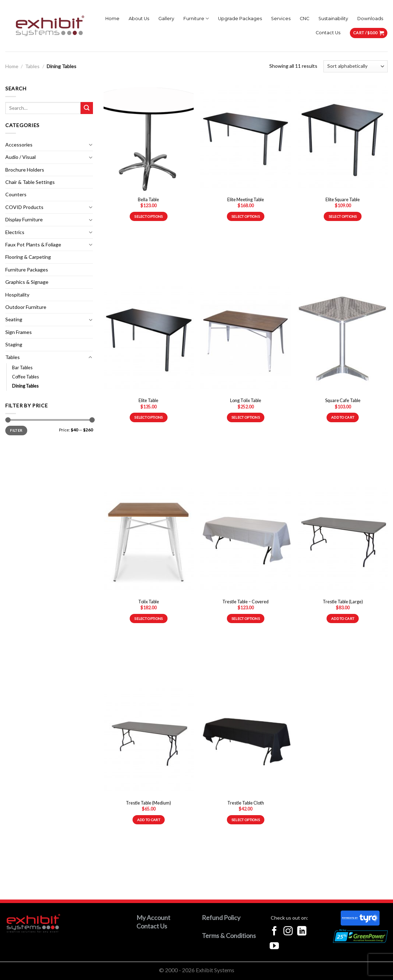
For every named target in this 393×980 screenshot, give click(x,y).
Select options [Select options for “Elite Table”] (148, 417)
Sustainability (333, 19)
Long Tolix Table (246, 401)
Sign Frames (19, 332)
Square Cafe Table (343, 401)
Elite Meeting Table (246, 200)
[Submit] (87, 108)
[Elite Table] (149, 340)
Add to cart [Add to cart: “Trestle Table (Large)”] (343, 619)
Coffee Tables (25, 377)
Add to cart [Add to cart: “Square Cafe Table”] (343, 417)
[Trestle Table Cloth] (245, 742)
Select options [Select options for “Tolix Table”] (148, 619)
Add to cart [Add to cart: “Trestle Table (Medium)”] (149, 820)
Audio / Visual (20, 157)
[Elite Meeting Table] (245, 139)
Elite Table (148, 401)
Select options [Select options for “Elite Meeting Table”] (246, 216)
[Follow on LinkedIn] (302, 932)
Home (112, 19)
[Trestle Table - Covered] (245, 541)
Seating (14, 319)
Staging (14, 344)
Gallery (166, 19)
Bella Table (148, 200)
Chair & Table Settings (30, 182)
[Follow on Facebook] (274, 932)
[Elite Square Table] (343, 139)
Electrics (15, 232)
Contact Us (328, 33)
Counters (16, 194)
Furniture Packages (27, 270)
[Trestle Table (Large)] (343, 541)
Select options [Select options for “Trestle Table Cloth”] (246, 820)
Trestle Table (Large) (343, 602)
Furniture (196, 19)
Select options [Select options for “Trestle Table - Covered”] (246, 619)
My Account (153, 918)
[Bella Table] (149, 139)
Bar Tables (22, 368)
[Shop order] (356, 66)
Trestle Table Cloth (246, 803)
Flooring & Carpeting (28, 257)
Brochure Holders (25, 170)
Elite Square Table (343, 200)
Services (281, 19)
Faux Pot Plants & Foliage (33, 244)
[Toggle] (90, 145)
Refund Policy (221, 918)
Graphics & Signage (27, 282)
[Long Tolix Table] (245, 340)
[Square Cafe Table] (343, 340)
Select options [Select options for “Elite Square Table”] (343, 216)
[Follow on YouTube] (274, 946)
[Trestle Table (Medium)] (149, 742)
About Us (139, 19)
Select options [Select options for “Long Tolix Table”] (246, 417)
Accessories (19, 145)
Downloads (370, 19)
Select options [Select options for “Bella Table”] (148, 216)
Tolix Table (149, 602)
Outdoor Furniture (26, 307)
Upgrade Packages (240, 19)
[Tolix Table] (149, 541)
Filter (16, 430)
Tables (32, 66)
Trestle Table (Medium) (148, 803)
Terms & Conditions (229, 936)
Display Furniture (24, 219)
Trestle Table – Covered (245, 602)
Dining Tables (25, 386)
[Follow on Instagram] (288, 932)
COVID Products (24, 207)
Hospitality (17, 295)
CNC (304, 19)
